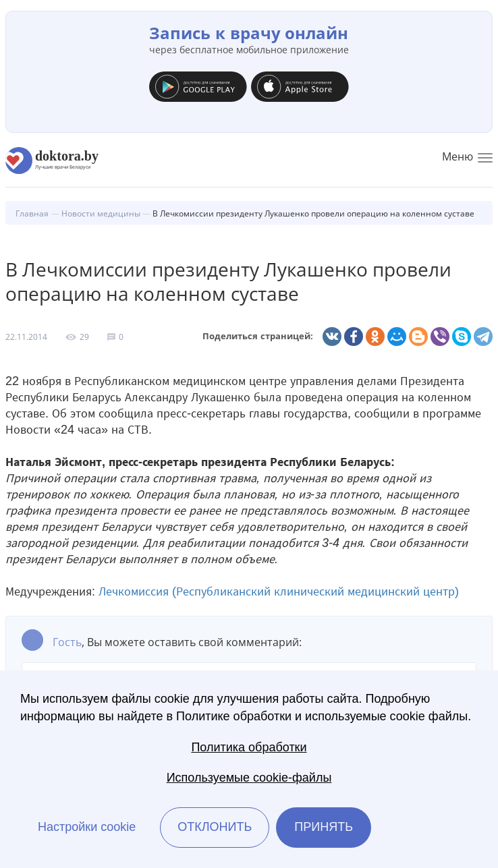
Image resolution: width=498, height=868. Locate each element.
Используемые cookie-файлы (249, 778)
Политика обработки (249, 747)
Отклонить (215, 827)
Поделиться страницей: (258, 336)
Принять (324, 827)
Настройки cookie (87, 827)
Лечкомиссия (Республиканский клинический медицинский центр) (279, 591)
